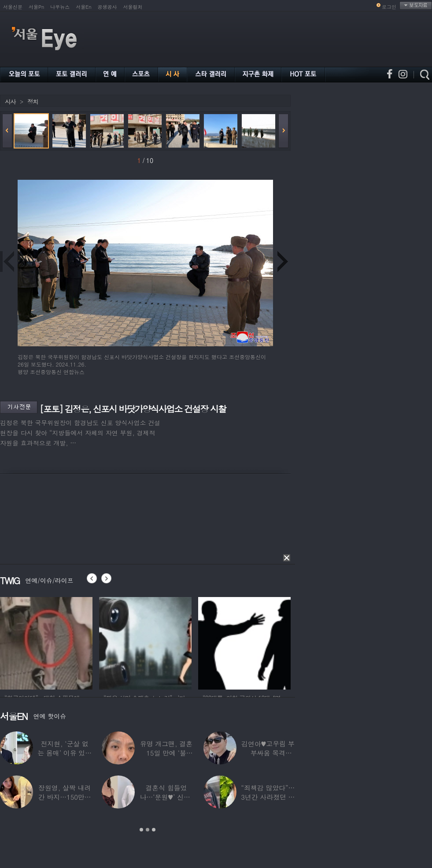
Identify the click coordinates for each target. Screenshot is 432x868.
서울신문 (13, 7)
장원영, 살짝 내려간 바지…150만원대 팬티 (65, 797)
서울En (83, 7)
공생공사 (107, 7)
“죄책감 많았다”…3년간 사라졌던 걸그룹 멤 (268, 797)
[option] (46, 642)
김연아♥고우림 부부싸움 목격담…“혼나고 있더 (268, 753)
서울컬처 (133, 7)
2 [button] (148, 830)
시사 (10, 102)
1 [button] (141, 830)
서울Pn (36, 7)
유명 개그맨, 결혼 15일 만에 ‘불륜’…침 (166, 753)
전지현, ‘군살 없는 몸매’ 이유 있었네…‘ (65, 753)
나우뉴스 (60, 7)
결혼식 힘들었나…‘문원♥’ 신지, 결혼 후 (166, 797)
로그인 (389, 7)
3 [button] (154, 830)
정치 (33, 102)
